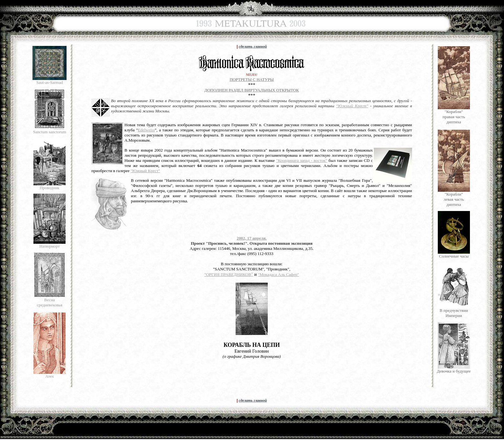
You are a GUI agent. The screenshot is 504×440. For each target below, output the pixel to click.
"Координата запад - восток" (302, 160)
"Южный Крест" (352, 106)
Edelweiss (146, 130)
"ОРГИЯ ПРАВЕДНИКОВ (228, 274)
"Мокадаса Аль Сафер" (279, 274)
